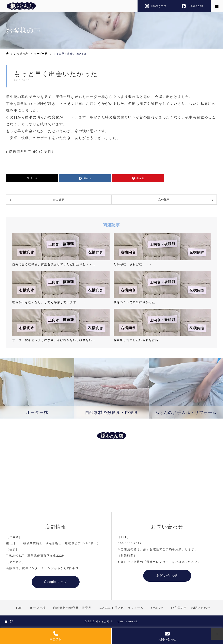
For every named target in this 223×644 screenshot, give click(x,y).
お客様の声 (179, 608)
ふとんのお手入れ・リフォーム (121, 608)
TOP (19, 608)
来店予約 (56, 636)
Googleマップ (56, 582)
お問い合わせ (167, 636)
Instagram (159, 6)
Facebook (196, 6)
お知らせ (157, 608)
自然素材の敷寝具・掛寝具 (72, 608)
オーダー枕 (38, 608)
